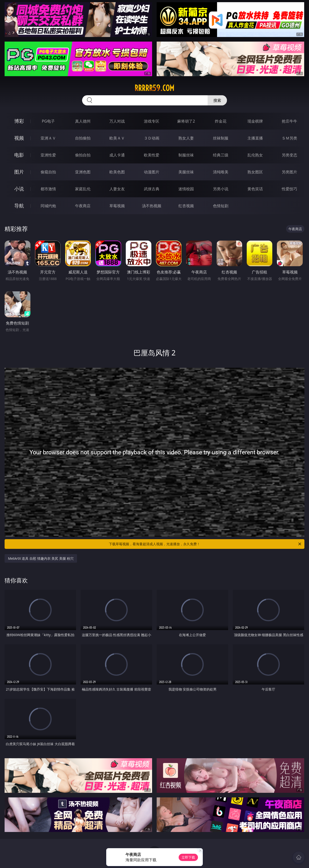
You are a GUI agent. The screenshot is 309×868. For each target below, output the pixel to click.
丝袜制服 (221, 138)
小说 (19, 189)
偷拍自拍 (83, 155)
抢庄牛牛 (289, 121)
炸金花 (221, 121)
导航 (19, 206)
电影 (19, 155)
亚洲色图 (83, 172)
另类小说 (221, 189)
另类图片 (289, 172)
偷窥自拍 (48, 172)
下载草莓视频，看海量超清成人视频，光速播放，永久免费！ (205, 544)
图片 (19, 172)
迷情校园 (186, 189)
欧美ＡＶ (117, 138)
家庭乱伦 (83, 189)
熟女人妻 (186, 138)
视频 (19, 138)
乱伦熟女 (255, 155)
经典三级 (221, 155)
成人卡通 (117, 155)
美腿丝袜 (186, 172)
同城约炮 (48, 206)
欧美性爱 (152, 155)
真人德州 (83, 121)
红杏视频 (186, 206)
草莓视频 (117, 206)
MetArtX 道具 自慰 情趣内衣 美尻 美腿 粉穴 (41, 558)
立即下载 (188, 857)
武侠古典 (152, 189)
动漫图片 (152, 172)
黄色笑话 (255, 189)
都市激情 (48, 189)
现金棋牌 (255, 121)
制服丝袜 (186, 155)
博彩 (19, 121)
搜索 (217, 100)
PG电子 (48, 121)
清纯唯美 (221, 172)
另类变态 (289, 155)
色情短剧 (221, 206)
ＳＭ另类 (289, 138)
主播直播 (255, 138)
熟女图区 (255, 172)
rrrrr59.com (154, 88)
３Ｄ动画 (152, 138)
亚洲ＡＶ (48, 138)
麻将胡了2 (186, 121)
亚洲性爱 (48, 155)
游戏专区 (152, 121)
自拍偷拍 (83, 138)
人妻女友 (117, 189)
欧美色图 (117, 172)
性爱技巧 (289, 189)
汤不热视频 (152, 206)
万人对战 (117, 121)
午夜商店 (83, 206)
